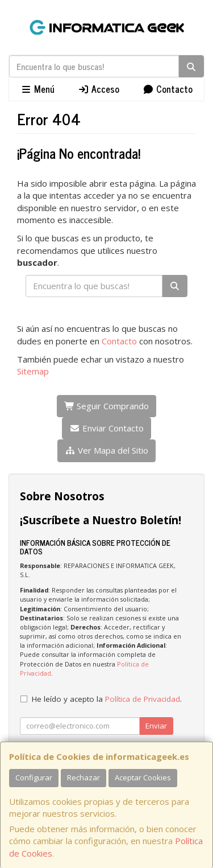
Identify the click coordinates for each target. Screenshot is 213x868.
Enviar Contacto (106, 428)
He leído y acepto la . (107, 699)
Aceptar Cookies (143, 778)
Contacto (168, 89)
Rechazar (83, 778)
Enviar (156, 726)
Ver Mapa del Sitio (106, 450)
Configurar (34, 778)
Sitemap (33, 371)
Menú (37, 89)
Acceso (99, 89)
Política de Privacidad (143, 699)
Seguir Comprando (107, 406)
